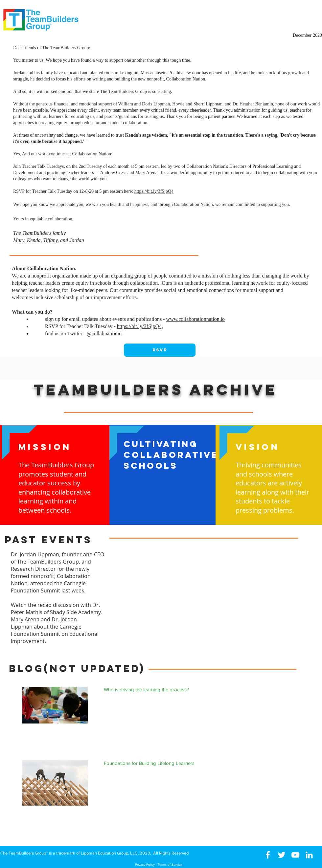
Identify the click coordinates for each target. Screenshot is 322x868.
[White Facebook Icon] (268, 855)
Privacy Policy (145, 865)
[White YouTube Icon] (295, 855)
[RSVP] (160, 350)
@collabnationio (104, 334)
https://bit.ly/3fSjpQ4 (154, 191)
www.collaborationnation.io (195, 319)
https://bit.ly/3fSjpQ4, (140, 326)
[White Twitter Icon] (282, 855)
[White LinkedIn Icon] (309, 855)
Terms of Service (170, 865)
